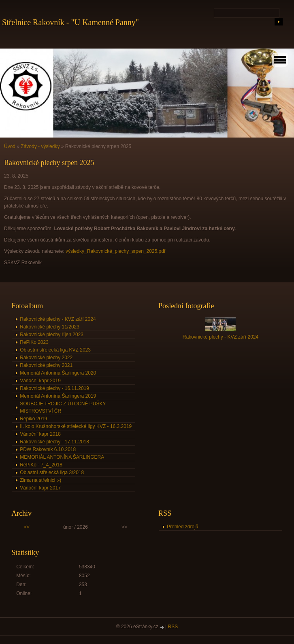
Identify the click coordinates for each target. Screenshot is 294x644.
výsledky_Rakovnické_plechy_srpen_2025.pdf (115, 251)
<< (27, 527)
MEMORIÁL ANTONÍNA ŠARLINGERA (62, 457)
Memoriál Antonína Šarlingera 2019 (58, 396)
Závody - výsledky (40, 146)
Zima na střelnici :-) (40, 480)
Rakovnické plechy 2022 (46, 358)
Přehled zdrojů (182, 527)
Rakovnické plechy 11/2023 (50, 327)
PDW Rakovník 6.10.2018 (48, 449)
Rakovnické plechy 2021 (46, 365)
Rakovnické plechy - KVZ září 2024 (58, 319)
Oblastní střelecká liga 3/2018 (52, 472)
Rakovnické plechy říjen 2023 (52, 335)
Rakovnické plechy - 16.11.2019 (54, 388)
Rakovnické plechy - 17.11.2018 (54, 442)
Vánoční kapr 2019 (40, 381)
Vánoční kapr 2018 (40, 434)
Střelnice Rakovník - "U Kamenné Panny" (70, 22)
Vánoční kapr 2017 (40, 488)
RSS (173, 627)
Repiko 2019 (33, 419)
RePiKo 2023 (34, 342)
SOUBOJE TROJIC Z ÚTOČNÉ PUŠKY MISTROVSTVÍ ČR (63, 407)
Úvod (10, 146)
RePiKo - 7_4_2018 (41, 465)
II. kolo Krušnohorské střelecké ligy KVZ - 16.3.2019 (76, 426)
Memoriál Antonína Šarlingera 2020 (58, 373)
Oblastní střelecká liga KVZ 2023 (55, 350)
